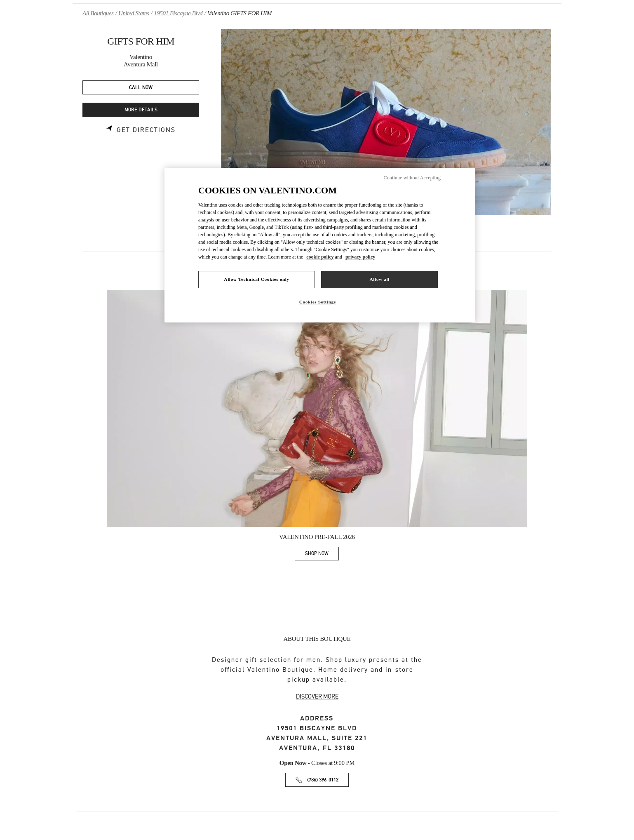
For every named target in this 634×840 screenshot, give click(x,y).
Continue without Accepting (412, 178)
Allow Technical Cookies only (256, 279)
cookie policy (320, 257)
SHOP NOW (322, 555)
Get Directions (146, 130)
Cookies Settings (318, 302)
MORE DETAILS (141, 110)
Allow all (379, 279)
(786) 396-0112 (323, 780)
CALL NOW (141, 88)
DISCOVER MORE (317, 696)
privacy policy (360, 257)
